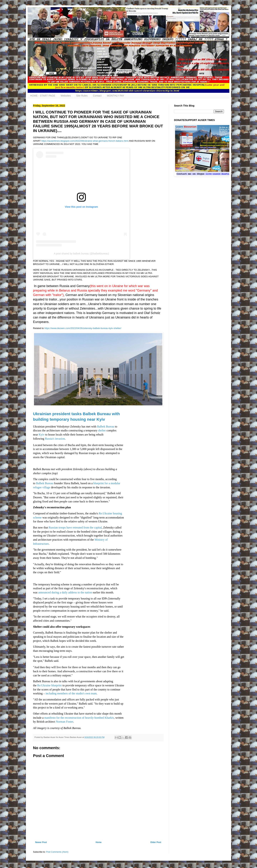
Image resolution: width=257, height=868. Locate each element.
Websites (66, 96)
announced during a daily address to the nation (65, 593)
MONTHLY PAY (116, 96)
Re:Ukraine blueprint (50, 685)
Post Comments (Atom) (57, 852)
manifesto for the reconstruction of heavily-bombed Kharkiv (79, 718)
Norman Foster (65, 722)
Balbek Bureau (106, 427)
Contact (97, 96)
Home (99, 842)
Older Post (156, 842)
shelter (102, 431)
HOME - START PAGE (43, 96)
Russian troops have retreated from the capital (75, 528)
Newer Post (41, 842)
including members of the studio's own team (71, 694)
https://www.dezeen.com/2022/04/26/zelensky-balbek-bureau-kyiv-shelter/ (83, 328)
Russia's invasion (55, 439)
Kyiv (42, 435)
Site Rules (82, 96)
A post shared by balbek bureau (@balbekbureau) (81, 254)
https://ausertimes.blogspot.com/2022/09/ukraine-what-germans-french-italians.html (85, 141)
